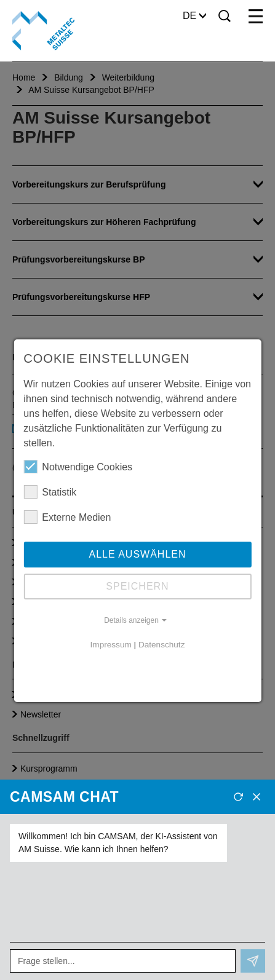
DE (194, 16)
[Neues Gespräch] (238, 797)
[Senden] (253, 961)
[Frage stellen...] (123, 961)
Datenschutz (162, 645)
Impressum (111, 645)
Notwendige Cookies (78, 467)
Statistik (50, 492)
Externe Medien (67, 517)
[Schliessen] (257, 797)
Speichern (137, 586)
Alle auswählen (137, 554)
